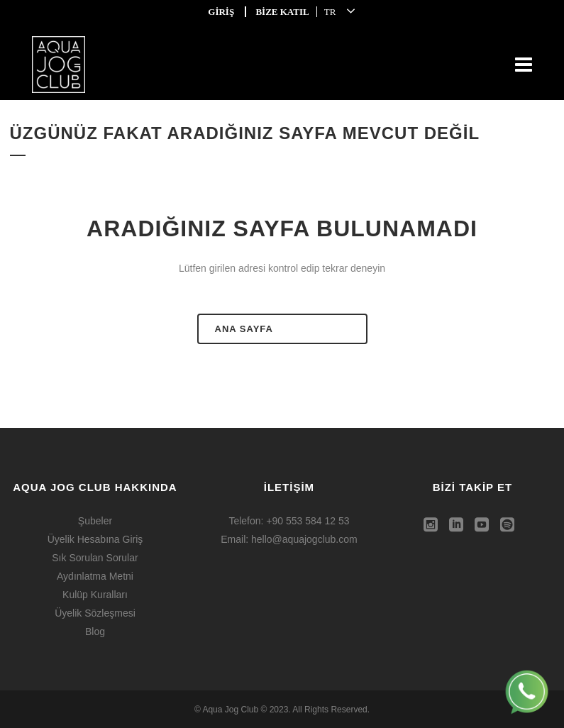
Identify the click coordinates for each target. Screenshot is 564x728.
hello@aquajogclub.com (304, 539)
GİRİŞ (221, 12)
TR (330, 12)
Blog (95, 632)
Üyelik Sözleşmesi (95, 613)
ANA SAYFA (244, 329)
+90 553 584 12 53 (308, 521)
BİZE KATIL (282, 12)
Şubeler (95, 521)
